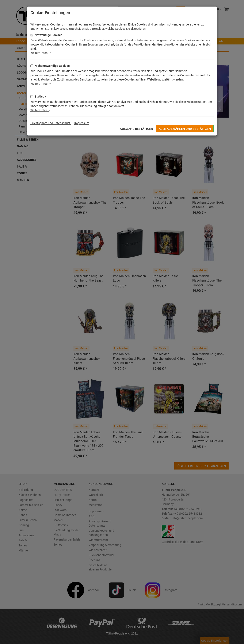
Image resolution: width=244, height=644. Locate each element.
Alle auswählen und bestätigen (185, 129)
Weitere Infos (41, 53)
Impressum (82, 123)
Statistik (40, 97)
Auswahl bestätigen (137, 129)
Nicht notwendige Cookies (52, 66)
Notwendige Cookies (48, 35)
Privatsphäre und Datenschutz (51, 123)
